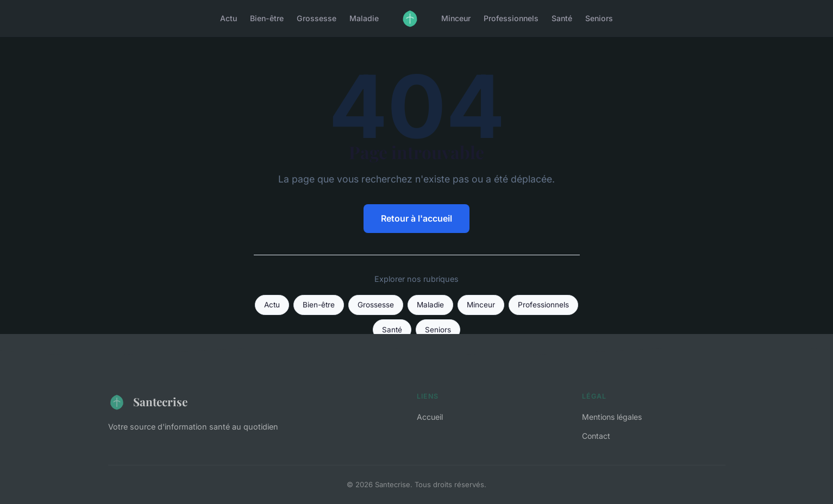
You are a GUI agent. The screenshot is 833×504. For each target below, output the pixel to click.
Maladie (364, 18)
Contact (596, 436)
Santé (562, 18)
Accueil (430, 417)
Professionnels (511, 18)
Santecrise (148, 402)
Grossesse (317, 18)
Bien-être (267, 18)
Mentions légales (612, 417)
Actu (228, 18)
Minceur (456, 18)
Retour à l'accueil (416, 218)
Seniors (599, 18)
